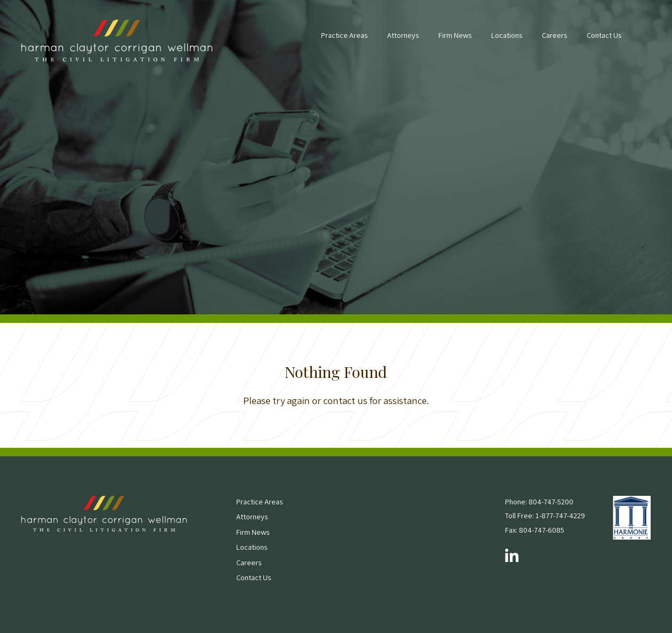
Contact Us (604, 35)
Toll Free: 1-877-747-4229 (545, 515)
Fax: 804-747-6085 (535, 530)
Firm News (455, 35)
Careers (554, 35)
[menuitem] (344, 41)
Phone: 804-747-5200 (539, 501)
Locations (507, 35)
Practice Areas (344, 35)
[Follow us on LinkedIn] (512, 557)
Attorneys (403, 35)
